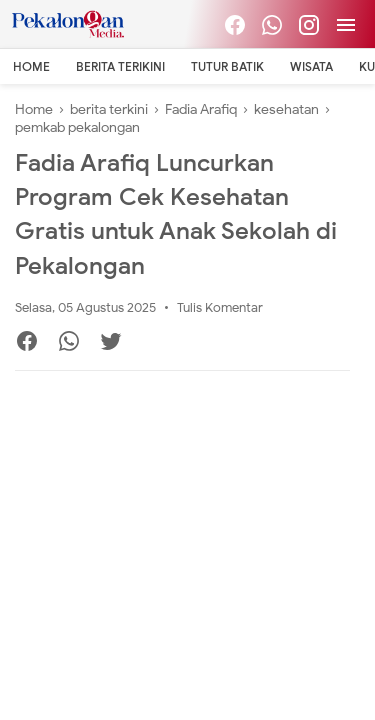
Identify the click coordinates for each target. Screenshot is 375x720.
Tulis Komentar (220, 307)
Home (31, 66)
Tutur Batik (227, 66)
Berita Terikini (120, 66)
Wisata (311, 66)
